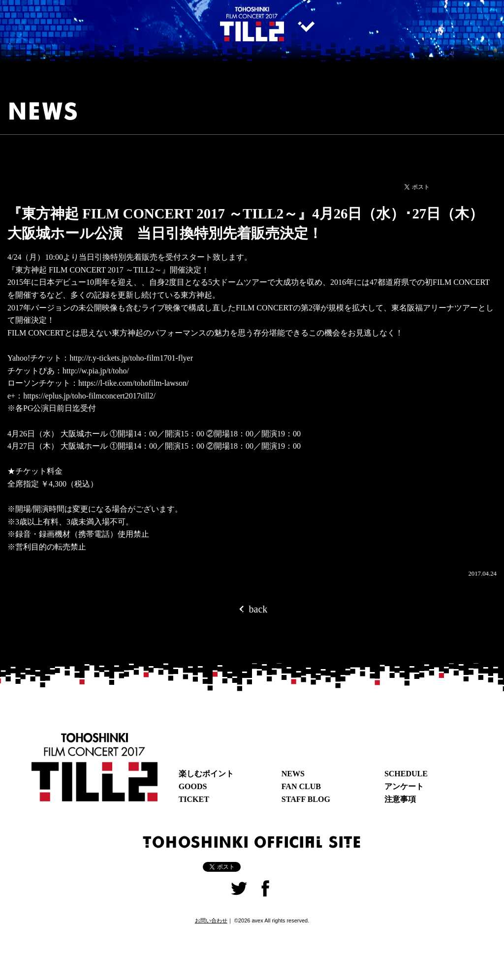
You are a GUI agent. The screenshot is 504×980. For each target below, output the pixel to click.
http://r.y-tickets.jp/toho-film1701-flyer (131, 358)
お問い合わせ (211, 920)
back (252, 609)
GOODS (193, 786)
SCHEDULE (406, 774)
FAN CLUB (301, 786)
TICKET (194, 799)
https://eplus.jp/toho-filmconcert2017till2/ (89, 396)
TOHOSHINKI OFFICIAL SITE (252, 841)
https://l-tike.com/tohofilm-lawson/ (133, 383)
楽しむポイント (206, 774)
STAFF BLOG (306, 799)
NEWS (293, 774)
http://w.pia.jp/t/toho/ (96, 371)
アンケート (404, 786)
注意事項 (400, 799)
